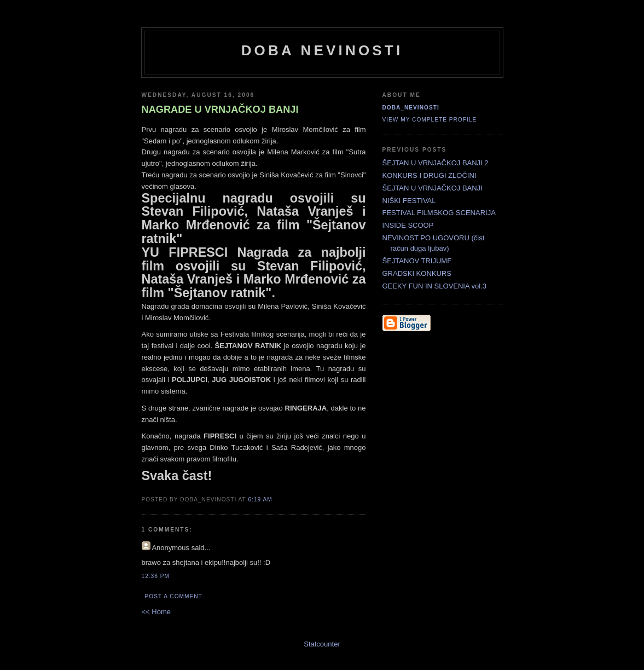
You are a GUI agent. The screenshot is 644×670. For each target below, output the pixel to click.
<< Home (156, 612)
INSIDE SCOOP (408, 225)
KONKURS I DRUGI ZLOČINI (430, 175)
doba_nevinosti (411, 108)
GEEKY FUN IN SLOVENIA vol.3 (435, 286)
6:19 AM (260, 499)
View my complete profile (430, 120)
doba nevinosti (322, 50)
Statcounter (322, 644)
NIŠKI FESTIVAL (409, 201)
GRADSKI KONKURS (417, 273)
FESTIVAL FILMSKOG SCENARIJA (439, 213)
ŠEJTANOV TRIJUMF (417, 261)
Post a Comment (174, 596)
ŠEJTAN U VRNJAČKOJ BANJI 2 (436, 163)
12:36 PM (156, 576)
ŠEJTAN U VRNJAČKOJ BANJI (433, 188)
